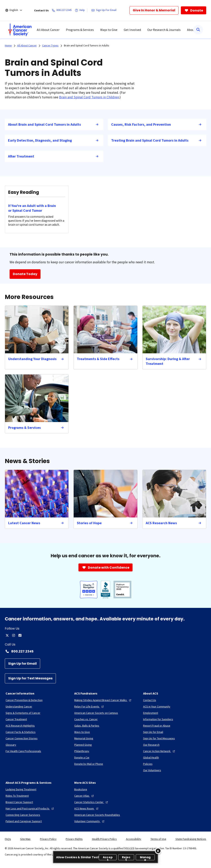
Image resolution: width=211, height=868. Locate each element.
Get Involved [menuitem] (132, 30)
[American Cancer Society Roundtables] (97, 815)
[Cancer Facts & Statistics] (21, 732)
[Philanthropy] (82, 751)
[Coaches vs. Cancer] (86, 719)
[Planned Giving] (83, 745)
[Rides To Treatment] (17, 796)
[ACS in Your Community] (157, 706)
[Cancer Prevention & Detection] (24, 700)
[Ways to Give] (82, 732)
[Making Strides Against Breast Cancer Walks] (103, 700)
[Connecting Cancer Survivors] (23, 815)
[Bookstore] (81, 789)
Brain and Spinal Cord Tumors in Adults (87, 45)
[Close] (158, 851)
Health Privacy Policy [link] (104, 839)
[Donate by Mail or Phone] (89, 764)
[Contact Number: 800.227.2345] (105, 651)
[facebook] (20, 635)
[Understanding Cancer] (19, 706)
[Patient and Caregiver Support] (24, 821)
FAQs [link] (8, 839)
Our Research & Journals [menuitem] (164, 30)
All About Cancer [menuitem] (48, 30)
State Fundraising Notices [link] (191, 839)
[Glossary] (11, 745)
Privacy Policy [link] (48, 839)
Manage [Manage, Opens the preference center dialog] (145, 858)
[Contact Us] (150, 700)
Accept (108, 858)
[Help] (81, 10)
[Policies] (148, 764)
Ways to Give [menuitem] (109, 30)
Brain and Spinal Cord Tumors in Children (89, 97)
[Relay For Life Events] (89, 706)
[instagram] (14, 635)
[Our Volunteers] (152, 770)
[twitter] (7, 635)
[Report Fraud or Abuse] (157, 726)
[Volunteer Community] (90, 821)
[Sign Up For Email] (105, 10)
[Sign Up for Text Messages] (30, 678)
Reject (126, 858)
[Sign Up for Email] (22, 664)
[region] (105, 857)
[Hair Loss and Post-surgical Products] (30, 808)
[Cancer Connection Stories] (22, 738)
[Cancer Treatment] (16, 719)
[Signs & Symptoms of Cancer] (23, 713)
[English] (16, 10)
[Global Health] (151, 757)
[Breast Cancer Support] (19, 802)
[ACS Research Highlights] (20, 726)
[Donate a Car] (82, 757)
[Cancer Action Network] (159, 751)
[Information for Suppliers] (158, 719)
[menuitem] (20, 30)
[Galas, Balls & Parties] (87, 726)
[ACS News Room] (87, 808)
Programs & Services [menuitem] (80, 30)
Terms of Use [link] (158, 839)
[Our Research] (151, 745)
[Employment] (151, 713)
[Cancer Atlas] (84, 796)
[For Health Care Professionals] (23, 751)
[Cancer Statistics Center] (92, 802)
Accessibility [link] (134, 839)
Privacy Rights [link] (74, 839)
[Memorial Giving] (84, 738)
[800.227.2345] (63, 10)
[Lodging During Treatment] (21, 789)
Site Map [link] (25, 839)
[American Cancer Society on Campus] (96, 713)
